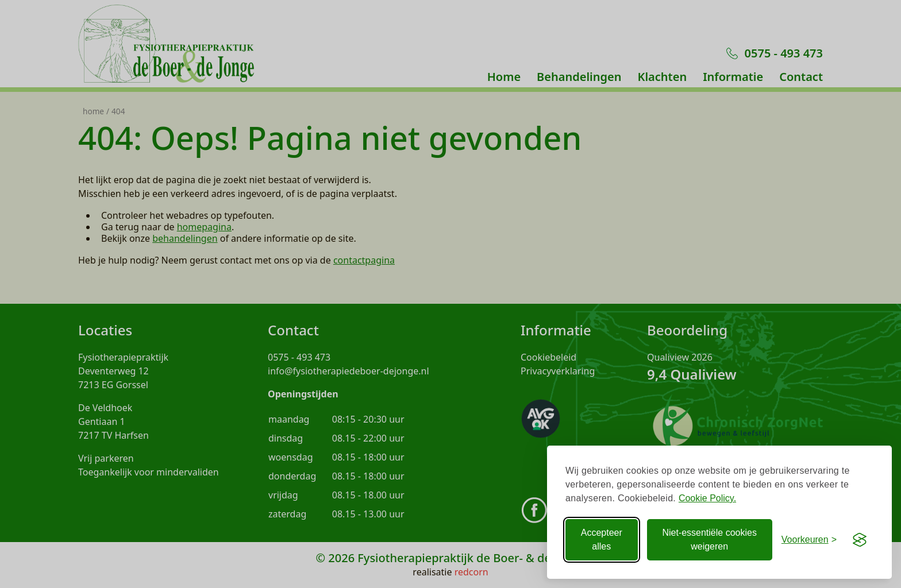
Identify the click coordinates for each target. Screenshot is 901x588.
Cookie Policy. (707, 498)
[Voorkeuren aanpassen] (809, 540)
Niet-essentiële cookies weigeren (709, 539)
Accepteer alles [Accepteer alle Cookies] (602, 539)
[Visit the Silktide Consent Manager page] (860, 540)
